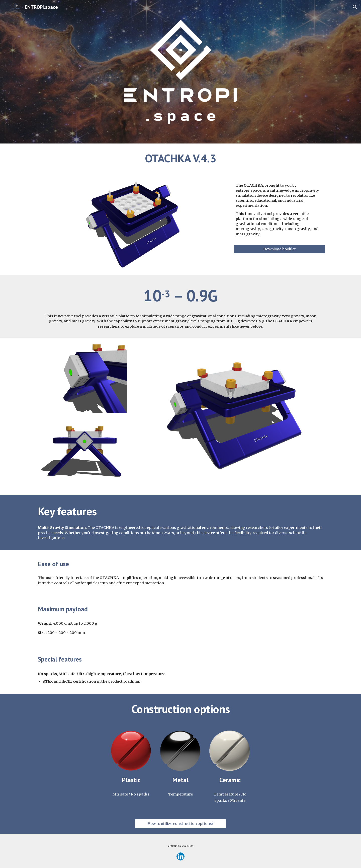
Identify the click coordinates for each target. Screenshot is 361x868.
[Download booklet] (279, 249)
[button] (355, 7)
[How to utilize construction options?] (180, 824)
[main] (180, 158)
